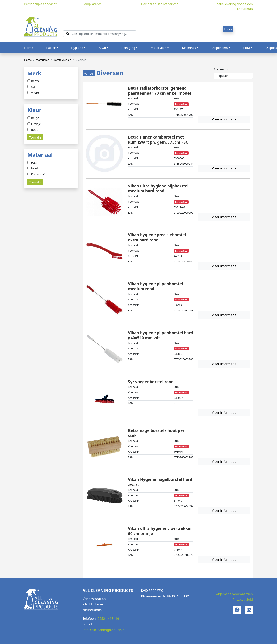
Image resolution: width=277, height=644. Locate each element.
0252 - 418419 (108, 619)
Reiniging (128, 48)
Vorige (89, 73)
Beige (35, 118)
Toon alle (35, 137)
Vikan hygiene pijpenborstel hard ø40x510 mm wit (161, 335)
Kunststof (38, 174)
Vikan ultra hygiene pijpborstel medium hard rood (158, 189)
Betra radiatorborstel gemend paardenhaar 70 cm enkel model (160, 91)
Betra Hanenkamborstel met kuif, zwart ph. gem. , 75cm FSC (158, 140)
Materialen (159, 48)
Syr (33, 87)
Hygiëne (77, 48)
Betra (35, 81)
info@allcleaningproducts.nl (104, 630)
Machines (189, 48)
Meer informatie (224, 119)
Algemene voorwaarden (234, 594)
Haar (35, 163)
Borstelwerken (62, 60)
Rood (35, 130)
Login (228, 29)
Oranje (36, 124)
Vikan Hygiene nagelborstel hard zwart (160, 482)
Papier (51, 48)
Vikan (35, 93)
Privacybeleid (243, 600)
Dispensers (220, 48)
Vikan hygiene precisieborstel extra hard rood (157, 237)
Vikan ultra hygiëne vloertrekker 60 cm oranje (160, 531)
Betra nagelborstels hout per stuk (156, 433)
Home (29, 48)
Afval (102, 48)
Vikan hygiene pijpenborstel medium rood (156, 286)
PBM (247, 48)
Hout (35, 168)
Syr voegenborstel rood (151, 382)
